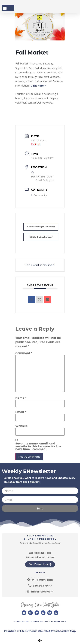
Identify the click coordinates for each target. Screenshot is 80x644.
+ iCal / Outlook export (41, 237)
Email (21, 412)
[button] (5, 8)
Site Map (70, 631)
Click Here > (38, 86)
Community (39, 195)
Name (21, 398)
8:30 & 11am (52, 621)
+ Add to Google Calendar (41, 227)
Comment (24, 353)
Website (21, 426)
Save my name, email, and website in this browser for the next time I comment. (38, 446)
